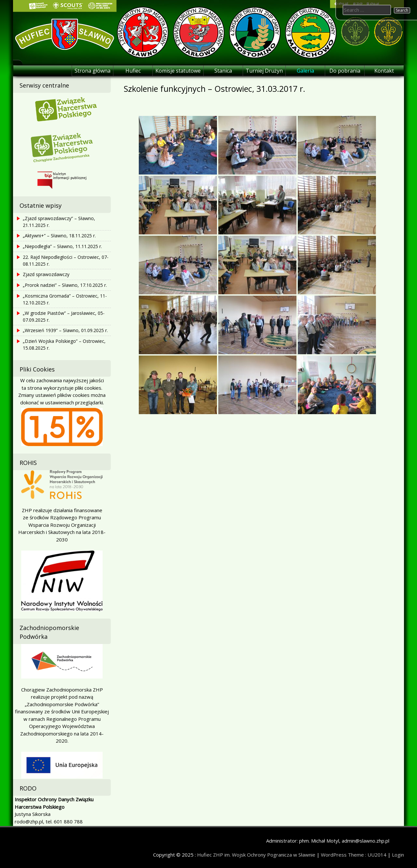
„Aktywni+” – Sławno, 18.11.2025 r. (59, 236)
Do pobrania (345, 71)
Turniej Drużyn (264, 71)
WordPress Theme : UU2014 (354, 855)
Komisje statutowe (178, 71)
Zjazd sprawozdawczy (46, 274)
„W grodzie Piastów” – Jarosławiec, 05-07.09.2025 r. (64, 316)
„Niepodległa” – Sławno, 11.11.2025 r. (62, 246)
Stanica (223, 71)
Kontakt (384, 71)
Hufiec (133, 71)
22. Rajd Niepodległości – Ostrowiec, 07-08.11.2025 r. (66, 260)
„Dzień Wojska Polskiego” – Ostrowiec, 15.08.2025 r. (64, 344)
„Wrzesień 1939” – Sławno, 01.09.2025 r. (65, 330)
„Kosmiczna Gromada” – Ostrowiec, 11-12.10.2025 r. (65, 299)
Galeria (305, 71)
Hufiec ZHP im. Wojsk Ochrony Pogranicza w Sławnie (256, 855)
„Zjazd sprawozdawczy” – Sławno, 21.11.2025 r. (59, 222)
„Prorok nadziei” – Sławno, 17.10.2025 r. (65, 285)
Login (398, 855)
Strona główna (93, 71)
